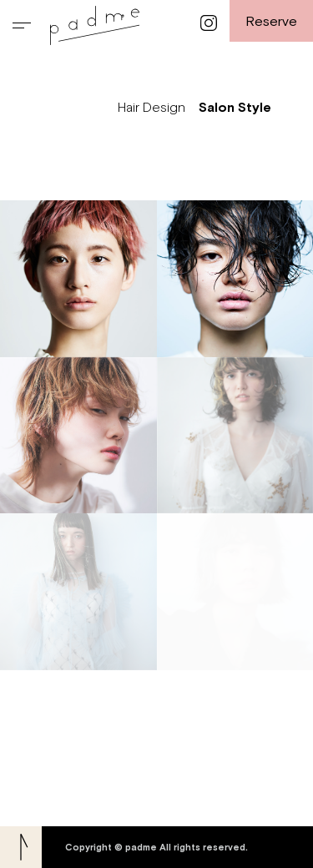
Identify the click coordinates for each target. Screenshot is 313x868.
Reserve (271, 21)
